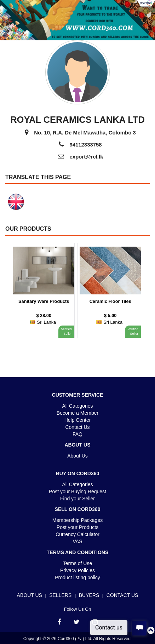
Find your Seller (77, 499)
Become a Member (77, 413)
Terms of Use (77, 563)
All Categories (77, 406)
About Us (77, 456)
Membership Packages (77, 520)
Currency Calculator (77, 534)
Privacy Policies (77, 570)
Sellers (60, 595)
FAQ (77, 434)
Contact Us (77, 427)
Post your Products (77, 527)
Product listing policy (77, 577)
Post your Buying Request (77, 491)
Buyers (89, 595)
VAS (78, 541)
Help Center (78, 420)
